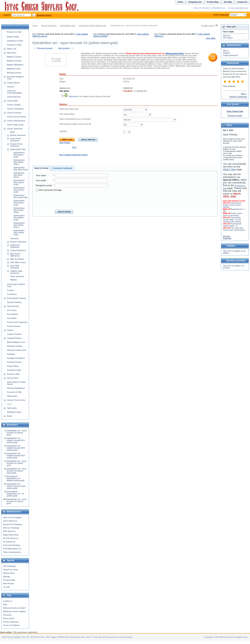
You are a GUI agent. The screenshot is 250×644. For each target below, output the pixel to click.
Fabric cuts (12, 49)
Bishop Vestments (18, 135)
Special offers (9, 573)
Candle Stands (13, 83)
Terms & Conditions (11, 625)
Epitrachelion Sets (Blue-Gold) (21, 169)
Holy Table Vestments (15, 267)
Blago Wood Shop (11, 535)
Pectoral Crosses (14, 362)
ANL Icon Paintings (11, 528)
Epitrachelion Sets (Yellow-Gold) (92, 25)
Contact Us (242, 2)
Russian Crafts (13, 374)
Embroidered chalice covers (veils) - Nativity (232, 205)
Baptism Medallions (15, 65)
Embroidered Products (16, 298)
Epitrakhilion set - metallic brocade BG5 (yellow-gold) (16, 448)
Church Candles (14, 105)
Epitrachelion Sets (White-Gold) (19, 218)
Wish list (226, 36)
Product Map (213, 2)
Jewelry (10, 330)
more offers (211, 38)
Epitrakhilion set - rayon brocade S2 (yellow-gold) (17, 463)
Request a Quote (235, 115)
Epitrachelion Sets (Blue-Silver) (19, 175)
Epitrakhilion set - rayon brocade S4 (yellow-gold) (17, 501)
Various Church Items (16, 400)
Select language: (230, 15)
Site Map (228, 2)
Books (10, 416)
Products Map (9, 580)
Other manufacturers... (13, 552)
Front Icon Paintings (12, 545)
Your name (41, 175)
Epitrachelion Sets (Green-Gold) (19, 190)
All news (226, 236)
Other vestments (17, 276)
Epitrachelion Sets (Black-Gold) (19, 155)
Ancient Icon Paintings (13, 524)
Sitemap (7, 577)
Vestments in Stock (15, 41)
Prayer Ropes (13, 366)
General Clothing (14, 302)
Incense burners (14, 326)
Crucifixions (12, 294)
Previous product (43, 48)
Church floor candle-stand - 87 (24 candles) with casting (232, 220)
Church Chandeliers (15, 109)
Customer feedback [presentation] (62, 168)
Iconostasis (12, 318)
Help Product (65, 143)
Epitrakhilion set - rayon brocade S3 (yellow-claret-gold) (17, 471)
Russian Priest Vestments (16, 145)
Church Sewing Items (16, 121)
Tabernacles (12, 396)
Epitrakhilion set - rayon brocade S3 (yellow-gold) (17, 433)
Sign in (226, 50)
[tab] (41, 168)
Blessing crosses (14, 73)
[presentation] (72, 200)
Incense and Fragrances (17, 322)
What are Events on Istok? (14, 608)
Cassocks (14, 238)
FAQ (5, 604)
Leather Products (14, 334)
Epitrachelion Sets (68, 25)
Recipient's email (44, 186)
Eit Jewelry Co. (9, 542)
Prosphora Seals (14, 370)
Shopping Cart (195, 2)
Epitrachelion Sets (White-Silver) (19, 225)
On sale (6, 587)
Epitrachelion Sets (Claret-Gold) (19, 182)
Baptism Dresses (14, 61)
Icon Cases (12, 310)
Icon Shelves (12, 314)
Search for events (11, 570)
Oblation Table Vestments (16, 272)
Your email (41, 181)
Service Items (13, 378)
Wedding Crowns (14, 412)
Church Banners (14, 97)
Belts (12, 132)
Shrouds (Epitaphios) (16, 388)
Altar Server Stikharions (15, 255)
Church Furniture (14, 113)
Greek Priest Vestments (16, 140)
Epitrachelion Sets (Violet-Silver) (19, 210)
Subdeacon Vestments (15, 246)
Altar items (11, 53)
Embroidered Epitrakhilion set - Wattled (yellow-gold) (15, 478)
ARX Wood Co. (10, 531)
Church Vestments (49, 25)
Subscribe (227, 238)
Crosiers (11, 290)
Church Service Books (16, 117)
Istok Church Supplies (12, 517)
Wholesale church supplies (14, 611)
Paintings (11, 354)
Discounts (7, 615)
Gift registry (228, 38)
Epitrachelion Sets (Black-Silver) (19, 162)
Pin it (74, 147)
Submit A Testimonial (238, 97)
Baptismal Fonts (14, 69)
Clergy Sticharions (18, 250)
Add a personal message (49, 190)
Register (226, 53)
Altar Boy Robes (17, 259)
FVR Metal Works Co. (12, 549)
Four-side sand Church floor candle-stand (234, 229)
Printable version (208, 26)
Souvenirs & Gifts (14, 392)
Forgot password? (231, 55)
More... (244, 94)
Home (35, 25)
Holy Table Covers (18, 262)
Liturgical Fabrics (14, 338)
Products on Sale (14, 32)
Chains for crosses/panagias (14, 92)
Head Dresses (13, 306)
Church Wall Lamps (15, 125)
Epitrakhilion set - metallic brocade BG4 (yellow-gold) (16, 440)
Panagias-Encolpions (16, 358)
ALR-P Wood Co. (10, 521)
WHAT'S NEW (13, 37)
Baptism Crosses (14, 57)
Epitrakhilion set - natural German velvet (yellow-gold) (16, 486)
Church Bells (12, 101)
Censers (11, 87)
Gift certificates (9, 566)
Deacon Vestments (18, 242)
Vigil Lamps (12, 408)
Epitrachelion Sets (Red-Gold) (20, 196)
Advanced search (44, 15)
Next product (66, 48)
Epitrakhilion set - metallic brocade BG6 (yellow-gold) (16, 456)
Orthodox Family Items (17, 350)
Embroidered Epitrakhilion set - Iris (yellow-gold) (15, 494)
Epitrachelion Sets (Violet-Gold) (19, 203)
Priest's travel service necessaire (232, 214)
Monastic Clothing (14, 346)
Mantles (14, 280)
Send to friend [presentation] (41, 168)
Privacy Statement (11, 622)
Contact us (8, 601)
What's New (229, 169)
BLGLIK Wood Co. (11, 538)
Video (9, 404)
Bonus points (9, 618)
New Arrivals (8, 583)
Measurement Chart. (175, 53)
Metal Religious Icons (16, 342)
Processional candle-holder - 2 (232, 225)
